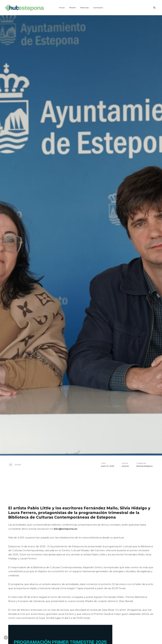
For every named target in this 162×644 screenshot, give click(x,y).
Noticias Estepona (144, 466)
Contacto (98, 8)
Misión (73, 8)
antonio (125, 466)
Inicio (62, 8)
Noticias (85, 8)
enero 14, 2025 (108, 466)
